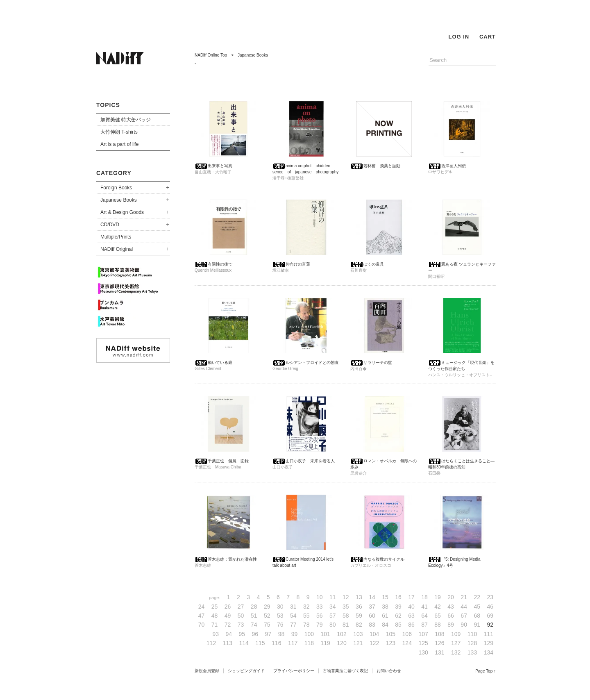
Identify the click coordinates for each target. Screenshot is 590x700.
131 (439, 652)
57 (333, 616)
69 (490, 616)
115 (260, 643)
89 (451, 625)
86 (411, 625)
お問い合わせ (389, 671)
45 (477, 607)
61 (385, 616)
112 (211, 643)
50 (241, 616)
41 (424, 607)
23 (490, 597)
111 (489, 634)
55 (306, 616)
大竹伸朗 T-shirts (119, 132)
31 (293, 607)
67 (464, 616)
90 (464, 625)
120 (342, 643)
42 (438, 607)
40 (411, 607)
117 (293, 643)
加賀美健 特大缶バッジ (126, 120)
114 (244, 643)
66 (451, 616)
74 (254, 625)
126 (439, 643)
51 (254, 616)
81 (346, 625)
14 (372, 597)
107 (423, 634)
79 (320, 625)
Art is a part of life (119, 144)
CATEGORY (114, 173)
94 (229, 634)
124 (407, 643)
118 (309, 643)
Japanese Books (119, 200)
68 (477, 616)
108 (439, 634)
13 (359, 597)
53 (280, 616)
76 (280, 625)
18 (424, 597)
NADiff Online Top (211, 55)
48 (215, 616)
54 (293, 616)
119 (326, 643)
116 (276, 643)
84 (385, 625)
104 (374, 634)
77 (293, 625)
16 (398, 597)
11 (333, 597)
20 (451, 597)
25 (215, 607)
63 (411, 616)
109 (456, 634)
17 (411, 597)
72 (228, 625)
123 (391, 643)
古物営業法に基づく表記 (345, 671)
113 (228, 643)
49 (228, 616)
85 (398, 625)
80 (333, 625)
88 (438, 625)
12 (346, 597)
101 (326, 634)
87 (424, 625)
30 (280, 607)
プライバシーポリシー (294, 671)
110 (472, 634)
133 (472, 652)
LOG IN (459, 37)
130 (423, 652)
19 (438, 597)
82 (359, 625)
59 (359, 616)
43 (451, 607)
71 (215, 625)
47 (202, 616)
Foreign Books (116, 188)
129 (489, 643)
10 (320, 597)
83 (372, 625)
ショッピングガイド (246, 671)
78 (306, 625)
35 (346, 607)
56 (320, 616)
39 (398, 607)
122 (374, 643)
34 (333, 607)
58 (346, 616)
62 (398, 616)
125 (423, 643)
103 (358, 634)
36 (359, 607)
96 (255, 634)
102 (342, 634)
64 (424, 616)
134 (489, 652)
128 (472, 643)
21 (464, 597)
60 (372, 616)
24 (202, 607)
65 (438, 616)
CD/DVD (110, 225)
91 (477, 625)
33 (320, 607)
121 (358, 643)
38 (385, 607)
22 (477, 597)
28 (254, 607)
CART (488, 37)
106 (407, 634)
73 (241, 625)
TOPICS (108, 105)
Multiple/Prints (116, 237)
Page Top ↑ (486, 671)
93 (216, 634)
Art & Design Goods (122, 212)
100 (309, 634)
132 (456, 652)
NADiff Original (117, 249)
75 (267, 625)
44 (464, 607)
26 (228, 607)
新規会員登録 (207, 671)
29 (267, 607)
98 (281, 634)
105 (391, 634)
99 (295, 634)
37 (372, 607)
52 (267, 616)
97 (268, 634)
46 (490, 607)
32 (306, 607)
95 (242, 634)
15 (385, 597)
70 (202, 625)
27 (241, 607)
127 (456, 643)
